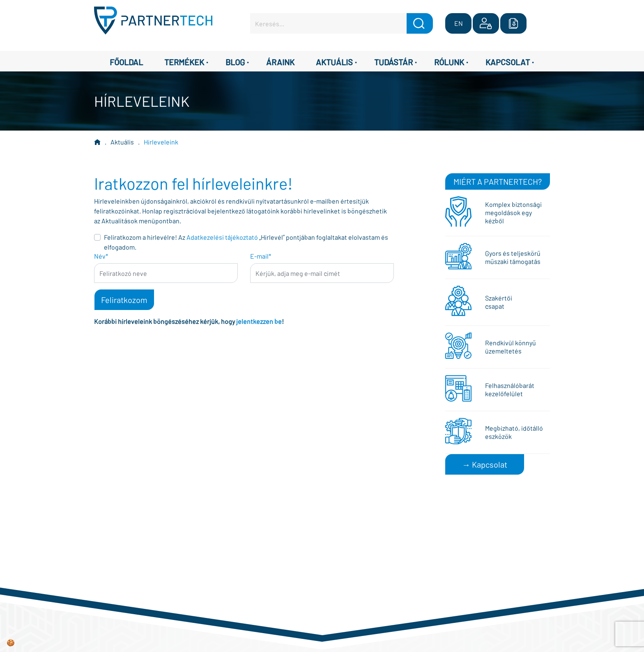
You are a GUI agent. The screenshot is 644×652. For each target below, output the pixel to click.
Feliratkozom (124, 300)
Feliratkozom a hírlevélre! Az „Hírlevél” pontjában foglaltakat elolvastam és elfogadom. (246, 242)
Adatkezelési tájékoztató (222, 237)
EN (459, 23)
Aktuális (122, 142)
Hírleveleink (161, 142)
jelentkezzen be (259, 321)
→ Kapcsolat (485, 464)
